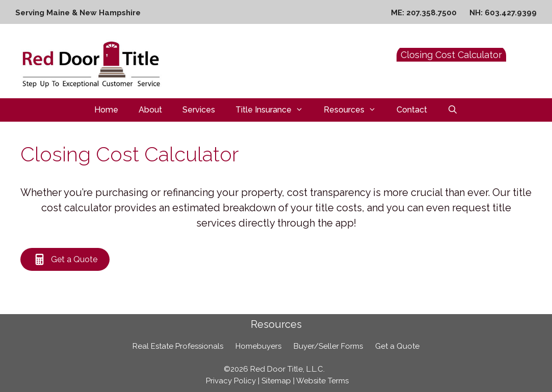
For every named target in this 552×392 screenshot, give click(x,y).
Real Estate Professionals (178, 346)
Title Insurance (274, 110)
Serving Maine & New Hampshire (78, 13)
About (150, 110)
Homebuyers (258, 346)
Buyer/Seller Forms (328, 346)
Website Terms (322, 381)
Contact (412, 110)
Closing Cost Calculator (451, 55)
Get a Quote (397, 346)
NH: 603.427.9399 (503, 13)
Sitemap (276, 381)
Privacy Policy (231, 381)
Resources (355, 110)
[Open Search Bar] (453, 110)
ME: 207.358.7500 (424, 13)
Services (199, 110)
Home (106, 110)
